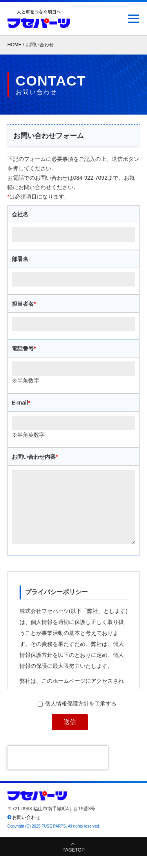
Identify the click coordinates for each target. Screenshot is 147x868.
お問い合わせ (26, 829)
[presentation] (58, 770)
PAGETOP (73, 862)
